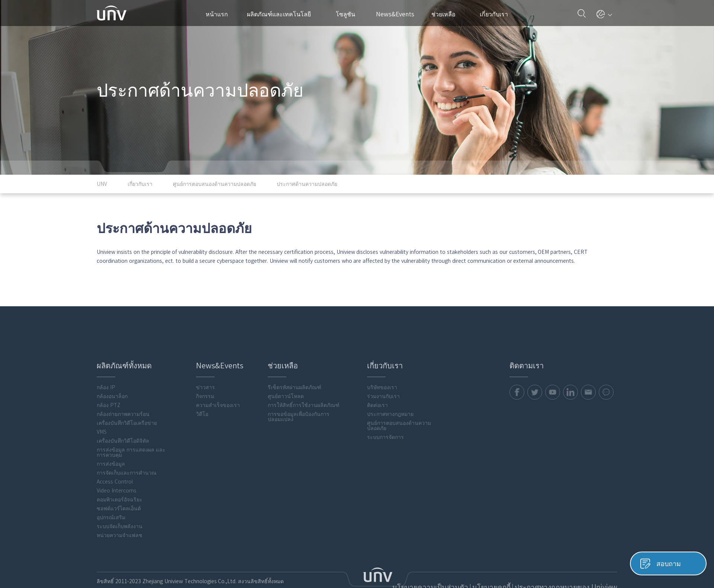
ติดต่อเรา (377, 376)
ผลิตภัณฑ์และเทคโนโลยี (283, 14)
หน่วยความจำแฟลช (120, 506)
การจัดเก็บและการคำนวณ (127, 443)
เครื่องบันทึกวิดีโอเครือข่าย (127, 394)
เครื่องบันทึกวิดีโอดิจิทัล (123, 411)
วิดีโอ (202, 385)
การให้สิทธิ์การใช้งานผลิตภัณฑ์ (304, 376)
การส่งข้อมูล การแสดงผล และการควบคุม (131, 423)
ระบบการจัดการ (385, 408)
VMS (102, 403)
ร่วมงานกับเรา (383, 367)
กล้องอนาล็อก (112, 367)
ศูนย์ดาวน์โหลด (286, 367)
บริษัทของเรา (382, 358)
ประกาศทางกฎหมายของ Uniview (579, 557)
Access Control (115, 452)
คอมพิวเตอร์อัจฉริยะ (120, 470)
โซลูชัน (348, 14)
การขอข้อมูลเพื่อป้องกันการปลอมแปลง (299, 387)
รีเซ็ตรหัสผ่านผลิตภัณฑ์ (295, 358)
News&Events (398, 14)
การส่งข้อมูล (111, 434)
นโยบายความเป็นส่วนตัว (477, 557)
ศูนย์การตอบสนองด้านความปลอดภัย (399, 396)
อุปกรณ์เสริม (111, 488)
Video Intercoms (117, 461)
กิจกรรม (205, 367)
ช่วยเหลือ (447, 14)
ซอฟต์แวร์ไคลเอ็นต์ (119, 479)
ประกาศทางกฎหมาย (390, 385)
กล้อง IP (106, 358)
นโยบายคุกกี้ (523, 557)
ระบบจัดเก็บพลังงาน (120, 497)
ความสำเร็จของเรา (218, 376)
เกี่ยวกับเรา (497, 14)
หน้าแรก (217, 14)
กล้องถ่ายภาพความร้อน (123, 385)
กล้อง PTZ (109, 376)
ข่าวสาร (205, 358)
